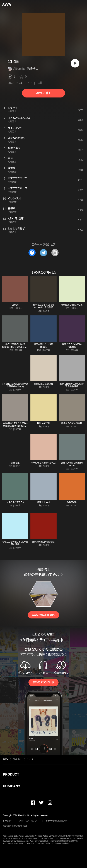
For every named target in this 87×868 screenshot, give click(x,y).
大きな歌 (15, 463)
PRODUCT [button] (11, 774)
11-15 (30, 759)
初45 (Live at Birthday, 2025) (72, 464)
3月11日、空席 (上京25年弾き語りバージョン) (15, 385)
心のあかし (72, 502)
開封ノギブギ (43, 423)
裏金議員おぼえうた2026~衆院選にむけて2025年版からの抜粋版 (15, 426)
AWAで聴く (43, 93)
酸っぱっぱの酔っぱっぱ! (43, 542)
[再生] (75, 63)
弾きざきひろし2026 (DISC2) (72, 346)
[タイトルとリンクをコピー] (55, 253)
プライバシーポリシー (29, 821)
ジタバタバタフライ (15, 502)
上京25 (15, 305)
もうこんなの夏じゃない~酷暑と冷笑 (15, 543)
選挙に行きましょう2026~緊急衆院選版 (72, 385)
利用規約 (7, 821)
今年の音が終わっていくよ (44, 463)
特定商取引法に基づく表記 (16, 826)
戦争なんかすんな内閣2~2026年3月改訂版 (44, 306)
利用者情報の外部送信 (57, 821)
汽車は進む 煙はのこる (72, 305)
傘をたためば (43, 502)
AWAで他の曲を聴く (43, 615)
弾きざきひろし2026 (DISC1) (44, 346)
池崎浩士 (33, 69)
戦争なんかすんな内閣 (72, 423)
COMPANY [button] (12, 786)
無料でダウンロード (43, 682)
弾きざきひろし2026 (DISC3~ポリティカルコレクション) (15, 347)
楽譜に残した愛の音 (43, 384)
